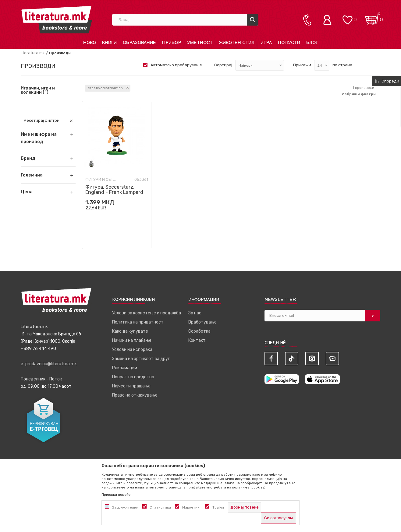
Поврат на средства (133, 377)
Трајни (218, 507)
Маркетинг (192, 507)
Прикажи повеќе (116, 495)
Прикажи (302, 65)
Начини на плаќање (132, 340)
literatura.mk (33, 53)
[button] (48, 158)
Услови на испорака (132, 350)
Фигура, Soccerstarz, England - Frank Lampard (114, 190)
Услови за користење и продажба (147, 313)
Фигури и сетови (101, 179)
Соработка (199, 331)
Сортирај (223, 65)
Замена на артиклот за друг (141, 359)
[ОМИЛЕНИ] (347, 17)
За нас (195, 313)
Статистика (160, 507)
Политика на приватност (138, 322)
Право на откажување (135, 395)
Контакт (197, 340)
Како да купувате (130, 331)
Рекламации (125, 368)
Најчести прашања (131, 386)
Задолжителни (125, 507)
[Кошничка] (373, 17)
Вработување (202, 322)
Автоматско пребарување (176, 65)
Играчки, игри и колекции (38, 90)
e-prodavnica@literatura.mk (49, 364)
